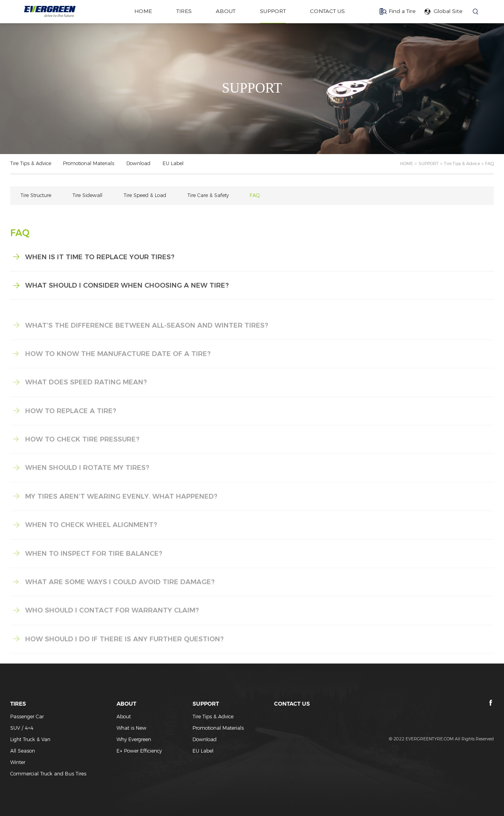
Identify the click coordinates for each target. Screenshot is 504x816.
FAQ (255, 195)
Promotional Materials (89, 163)
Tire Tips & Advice (31, 163)
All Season (23, 751)
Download (138, 163)
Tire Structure (36, 195)
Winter (18, 762)
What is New (132, 728)
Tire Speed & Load (145, 195)
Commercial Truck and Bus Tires (48, 774)
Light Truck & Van (30, 739)
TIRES (184, 11)
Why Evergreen (134, 739)
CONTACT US (327, 11)
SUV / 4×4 (22, 728)
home (143, 11)
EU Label (173, 163)
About (124, 717)
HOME (407, 164)
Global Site (448, 11)
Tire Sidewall (87, 195)
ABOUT (226, 11)
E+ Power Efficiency (139, 751)
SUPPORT (273, 11)
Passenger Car (27, 717)
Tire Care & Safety (208, 195)
